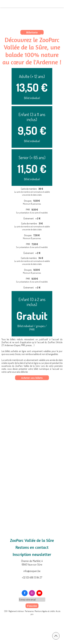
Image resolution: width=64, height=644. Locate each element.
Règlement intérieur (16, 630)
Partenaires (29, 630)
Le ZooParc (17, 26)
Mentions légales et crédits (45, 630)
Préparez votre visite (47, 26)
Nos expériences (21, 35)
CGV (6, 630)
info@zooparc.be (32, 571)
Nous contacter (51, 35)
